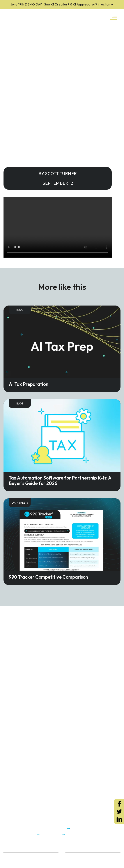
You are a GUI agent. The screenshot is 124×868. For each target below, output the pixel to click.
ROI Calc (72, 857)
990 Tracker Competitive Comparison (48, 577)
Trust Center (13, 862)
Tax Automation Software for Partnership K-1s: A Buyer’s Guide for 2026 (60, 481)
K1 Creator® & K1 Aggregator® (62, 4)
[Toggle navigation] (113, 18)
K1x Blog (72, 862)
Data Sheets (20, 503)
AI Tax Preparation (29, 384)
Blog (20, 310)
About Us (10, 857)
